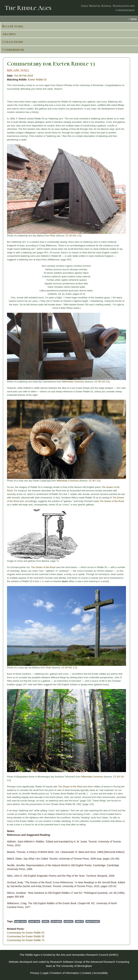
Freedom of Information (65, 973)
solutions (68, 921)
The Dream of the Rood (112, 501)
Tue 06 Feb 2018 (24, 76)
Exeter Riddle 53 (37, 80)
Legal (45, 973)
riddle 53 (79, 921)
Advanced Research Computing (110, 962)
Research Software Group (66, 962)
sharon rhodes (93, 921)
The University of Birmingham (74, 966)
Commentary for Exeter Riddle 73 (26, 940)
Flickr (53, 236)
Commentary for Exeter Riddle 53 (51, 64)
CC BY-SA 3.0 (101, 382)
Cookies (86, 973)
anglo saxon (20, 921)
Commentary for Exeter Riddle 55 (26, 936)
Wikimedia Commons (73, 382)
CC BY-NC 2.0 (73, 236)
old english (56, 921)
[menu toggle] (69, 19)
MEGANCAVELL (18, 70)
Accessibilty (101, 973)
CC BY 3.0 (94, 481)
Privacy (35, 973)
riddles (45, 921)
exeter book (34, 921)
